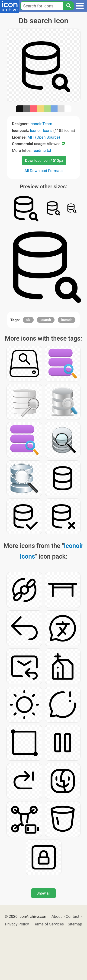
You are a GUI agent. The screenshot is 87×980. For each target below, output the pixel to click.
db (28, 320)
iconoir (67, 320)
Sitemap (75, 924)
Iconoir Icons (41, 130)
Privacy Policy (17, 924)
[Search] (68, 6)
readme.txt (42, 150)
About (57, 916)
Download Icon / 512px (44, 161)
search (46, 320)
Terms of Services (48, 924)
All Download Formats (43, 171)
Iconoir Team (41, 124)
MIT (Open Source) (44, 137)
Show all (43, 893)
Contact (72, 916)
